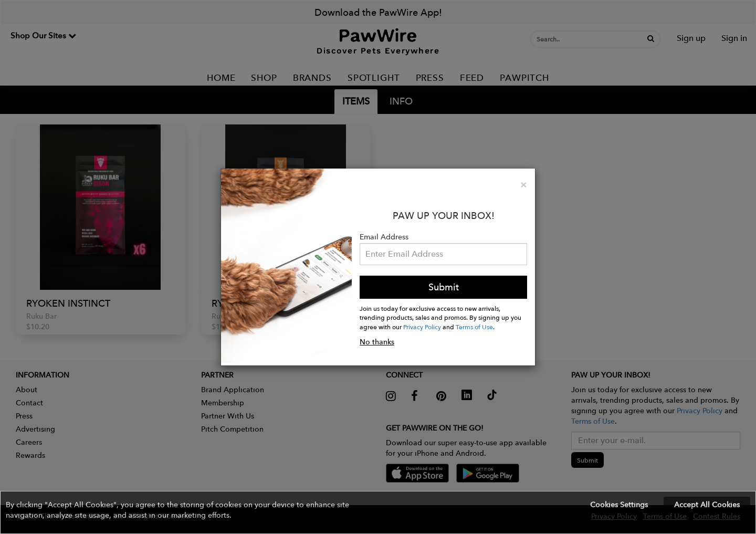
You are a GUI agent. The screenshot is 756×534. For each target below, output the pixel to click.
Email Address (384, 237)
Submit (444, 287)
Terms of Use (474, 327)
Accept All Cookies (707, 505)
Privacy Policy (422, 327)
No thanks (377, 342)
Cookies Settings (619, 505)
